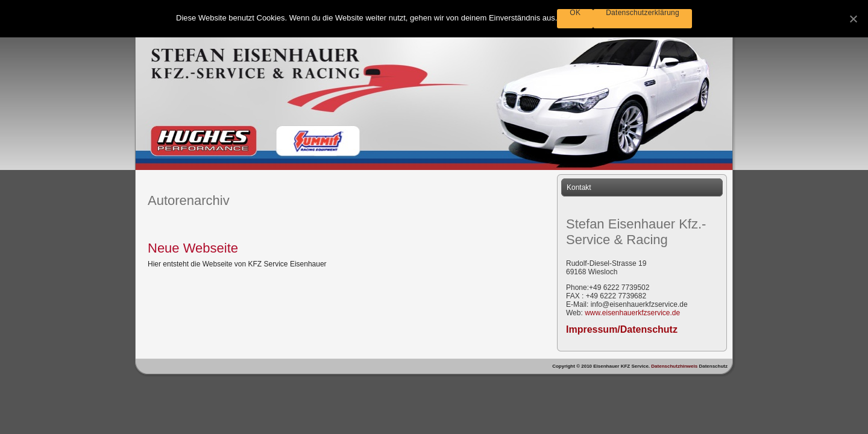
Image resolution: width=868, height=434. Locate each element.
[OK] (853, 19)
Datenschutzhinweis (675, 366)
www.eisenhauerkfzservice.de (632, 313)
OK (575, 13)
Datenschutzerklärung (643, 13)
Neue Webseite (193, 248)
